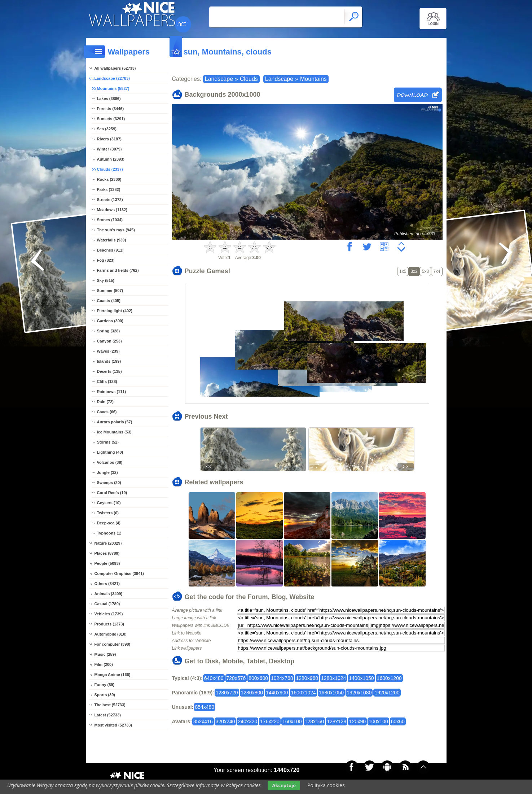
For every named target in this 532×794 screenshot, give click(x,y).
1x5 (403, 271)
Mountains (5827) (113, 88)
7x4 (437, 271)
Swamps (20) (109, 483)
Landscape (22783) (112, 78)
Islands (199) (109, 361)
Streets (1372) (110, 200)
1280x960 (307, 678)
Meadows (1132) (112, 210)
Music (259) (105, 654)
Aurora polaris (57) (115, 422)
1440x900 (277, 693)
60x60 (398, 721)
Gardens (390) (110, 321)
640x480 (214, 678)
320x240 (225, 721)
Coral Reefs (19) (112, 493)
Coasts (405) (109, 301)
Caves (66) (107, 412)
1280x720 (227, 693)
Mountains (313, 79)
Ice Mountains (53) (114, 432)
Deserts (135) (109, 371)
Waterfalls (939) (112, 240)
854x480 (205, 707)
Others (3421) (107, 584)
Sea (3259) (107, 129)
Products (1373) (109, 624)
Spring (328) (109, 331)
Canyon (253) (109, 341)
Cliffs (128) (107, 381)
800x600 (258, 678)
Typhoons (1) (109, 533)
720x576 (236, 678)
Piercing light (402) (115, 311)
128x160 (315, 721)
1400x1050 (361, 678)
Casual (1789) (107, 604)
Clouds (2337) (110, 169)
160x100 (292, 721)
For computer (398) (113, 644)
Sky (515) (106, 280)
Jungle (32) (107, 472)
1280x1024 (333, 678)
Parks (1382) (109, 189)
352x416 (203, 721)
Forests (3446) (111, 109)
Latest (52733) (108, 715)
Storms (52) (108, 442)
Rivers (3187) (109, 139)
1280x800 (252, 693)
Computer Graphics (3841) (119, 573)
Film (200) (104, 664)
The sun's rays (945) (116, 230)
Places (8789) (107, 553)
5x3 (425, 271)
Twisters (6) (108, 513)
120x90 (357, 721)
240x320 (247, 721)
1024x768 (282, 678)
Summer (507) (110, 291)
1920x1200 (387, 693)
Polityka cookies (326, 785)
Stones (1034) (110, 220)
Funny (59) (105, 685)
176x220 (270, 721)
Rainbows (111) (112, 392)
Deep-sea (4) (109, 523)
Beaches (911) (110, 250)
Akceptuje (284, 785)
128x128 (337, 721)
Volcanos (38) (110, 462)
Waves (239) (108, 351)
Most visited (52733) (113, 725)
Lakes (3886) (109, 99)
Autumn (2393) (111, 159)
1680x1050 (331, 693)
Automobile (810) (111, 634)
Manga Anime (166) (113, 675)
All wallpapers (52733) (115, 68)
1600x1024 (304, 693)
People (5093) (107, 563)
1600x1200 (389, 678)
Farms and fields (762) (118, 270)
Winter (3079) (109, 149)
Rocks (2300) (109, 179)
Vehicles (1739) (109, 614)
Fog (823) (106, 260)
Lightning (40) (110, 452)
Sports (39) (105, 695)
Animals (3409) (109, 594)
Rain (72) (105, 402)
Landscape (219, 79)
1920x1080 (359, 693)
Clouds (249, 79)
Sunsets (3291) (111, 119)
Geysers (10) (109, 503)
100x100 (378, 721)
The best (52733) (110, 705)
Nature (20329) (108, 543)
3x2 (414, 271)
